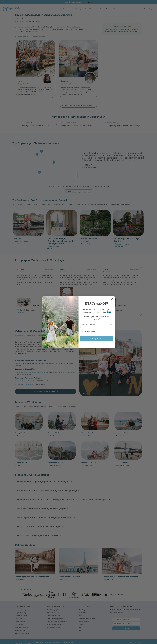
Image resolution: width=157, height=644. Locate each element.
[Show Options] (111, 325)
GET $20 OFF (97, 339)
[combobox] (96, 325)
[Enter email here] (97, 332)
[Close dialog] (112, 299)
